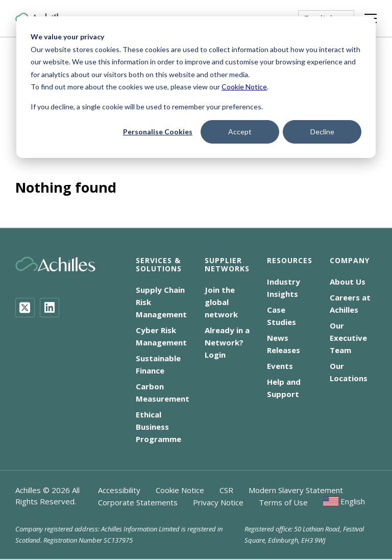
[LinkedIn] (50, 308)
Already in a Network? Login (227, 342)
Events (280, 366)
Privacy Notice (218, 502)
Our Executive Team (348, 338)
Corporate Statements (138, 502)
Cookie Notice (244, 87)
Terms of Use (283, 502)
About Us (348, 282)
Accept (240, 132)
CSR (226, 490)
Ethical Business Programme (158, 427)
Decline (322, 132)
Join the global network (221, 302)
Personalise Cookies (158, 132)
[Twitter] (25, 308)
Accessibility (119, 490)
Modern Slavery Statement (296, 490)
